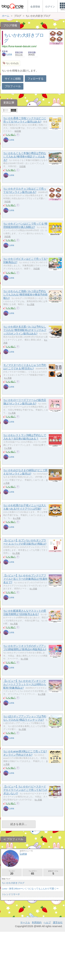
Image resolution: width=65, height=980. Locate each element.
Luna (7, 54)
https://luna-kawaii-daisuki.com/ (19, 46)
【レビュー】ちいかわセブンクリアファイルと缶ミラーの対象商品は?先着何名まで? (25, 579)
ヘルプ (47, 971)
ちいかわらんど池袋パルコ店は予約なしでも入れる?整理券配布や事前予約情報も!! (25, 295)
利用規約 (37, 971)
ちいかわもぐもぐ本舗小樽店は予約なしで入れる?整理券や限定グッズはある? (25, 157)
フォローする (36, 79)
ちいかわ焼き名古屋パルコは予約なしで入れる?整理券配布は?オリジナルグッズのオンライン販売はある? (25, 330)
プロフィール (13, 86)
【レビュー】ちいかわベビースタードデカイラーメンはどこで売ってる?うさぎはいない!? (25, 790)
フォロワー (32, 873)
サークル (25, 971)
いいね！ (11, 135)
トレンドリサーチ (11, 894)
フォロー (12, 873)
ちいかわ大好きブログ (13, 883)
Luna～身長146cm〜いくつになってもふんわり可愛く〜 (30, 889)
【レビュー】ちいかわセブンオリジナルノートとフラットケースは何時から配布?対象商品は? (25, 684)
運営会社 (58, 971)
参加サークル (53, 873)
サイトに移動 (13, 79)
